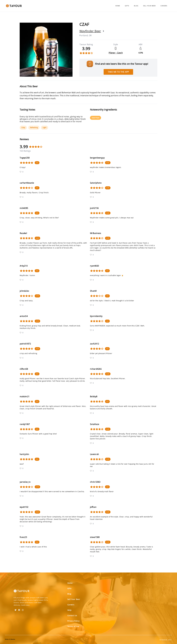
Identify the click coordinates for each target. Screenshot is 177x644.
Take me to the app (118, 72)
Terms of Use (73, 626)
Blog (136, 6)
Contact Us (72, 616)
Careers (164, 6)
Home (118, 6)
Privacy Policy (73, 621)
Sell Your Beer (149, 6)
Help (69, 610)
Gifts (127, 6)
